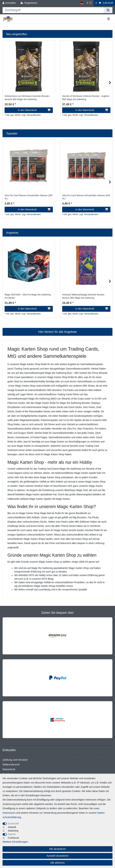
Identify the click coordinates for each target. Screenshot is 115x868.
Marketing (13, 831)
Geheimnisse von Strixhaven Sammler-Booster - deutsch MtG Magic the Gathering (27, 98)
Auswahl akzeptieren (57, 856)
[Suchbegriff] (53, 10)
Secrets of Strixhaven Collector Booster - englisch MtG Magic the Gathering (86, 98)
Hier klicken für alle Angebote (57, 332)
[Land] (82, 3)
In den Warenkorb (34, 110)
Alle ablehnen (57, 863)
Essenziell (13, 824)
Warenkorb (9, 769)
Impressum (9, 813)
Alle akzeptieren (58, 849)
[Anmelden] (9, 3)
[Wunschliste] (89, 3)
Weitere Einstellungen (15, 842)
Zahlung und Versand (15, 760)
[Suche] (108, 10)
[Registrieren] (29, 3)
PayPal (12, 834)
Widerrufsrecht (11, 764)
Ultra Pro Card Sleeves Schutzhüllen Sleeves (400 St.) (86, 197)
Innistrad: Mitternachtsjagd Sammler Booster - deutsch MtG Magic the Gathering (84, 296)
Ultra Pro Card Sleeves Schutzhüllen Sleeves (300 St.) (28, 197)
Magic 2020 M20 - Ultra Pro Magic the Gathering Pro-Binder (28, 296)
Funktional (14, 838)
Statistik (12, 827)
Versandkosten (34, 115)
